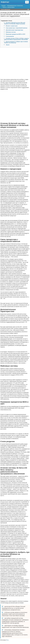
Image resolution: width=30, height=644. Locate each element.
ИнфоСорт (5, 2)
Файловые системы (11, 32)
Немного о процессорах (12, 26)
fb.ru (8, 640)
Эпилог (8, 45)
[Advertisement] (15, 64)
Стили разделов (10, 36)
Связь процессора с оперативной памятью (16, 28)
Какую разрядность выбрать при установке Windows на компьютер (16, 42)
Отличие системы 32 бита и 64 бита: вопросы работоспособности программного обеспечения (16, 39)
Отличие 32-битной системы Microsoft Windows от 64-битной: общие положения (15, 23)
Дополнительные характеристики (14, 30)
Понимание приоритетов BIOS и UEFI (15, 34)
